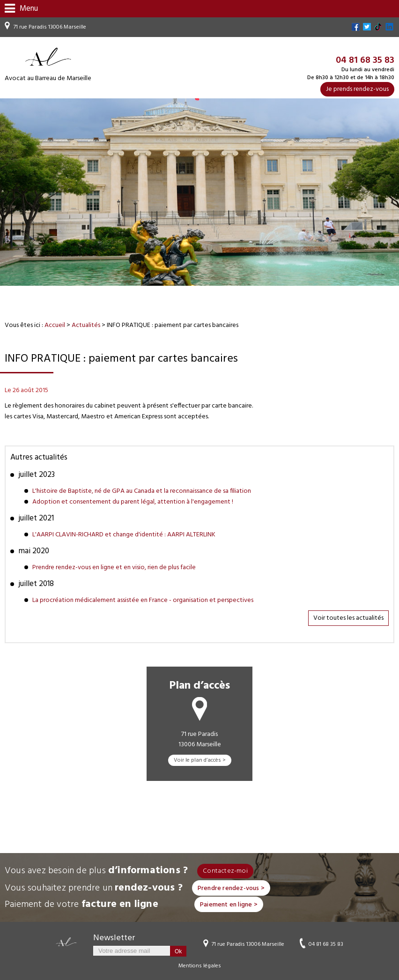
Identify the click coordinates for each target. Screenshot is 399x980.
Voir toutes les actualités (348, 618)
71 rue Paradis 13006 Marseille (50, 27)
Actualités (86, 325)
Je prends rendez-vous (357, 89)
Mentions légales (200, 966)
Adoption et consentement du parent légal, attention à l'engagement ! (133, 502)
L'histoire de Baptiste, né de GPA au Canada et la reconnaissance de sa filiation (142, 491)
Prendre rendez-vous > (231, 888)
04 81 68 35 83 (326, 944)
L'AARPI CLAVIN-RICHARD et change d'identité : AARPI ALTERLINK (124, 535)
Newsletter (114, 938)
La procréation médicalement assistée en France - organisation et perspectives (143, 600)
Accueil (55, 325)
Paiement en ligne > (229, 905)
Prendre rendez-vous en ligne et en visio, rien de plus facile (114, 568)
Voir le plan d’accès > (200, 760)
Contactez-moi (225, 871)
